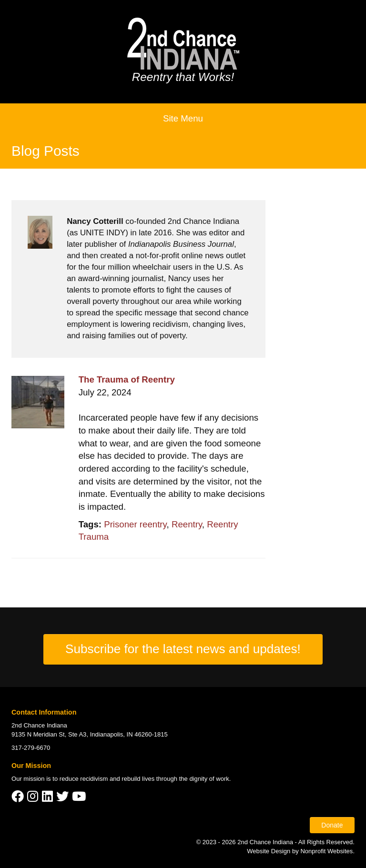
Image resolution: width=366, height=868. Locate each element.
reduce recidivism (84, 779)
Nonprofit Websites (326, 851)
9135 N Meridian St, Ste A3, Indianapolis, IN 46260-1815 (90, 734)
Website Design (269, 851)
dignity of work (209, 779)
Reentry (187, 524)
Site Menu (183, 118)
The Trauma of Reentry (127, 379)
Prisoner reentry (135, 524)
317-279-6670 (31, 748)
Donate (332, 825)
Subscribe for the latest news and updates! (183, 649)
